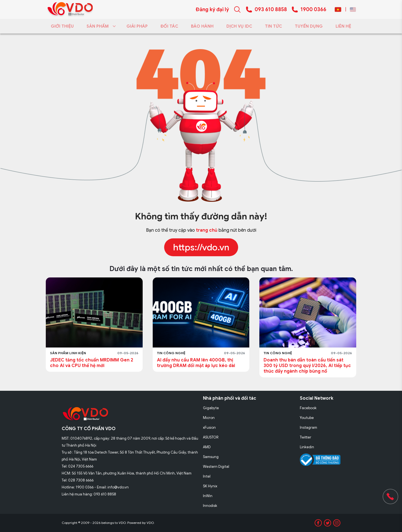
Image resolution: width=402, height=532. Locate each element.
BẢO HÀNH (202, 26)
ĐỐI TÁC (169, 26)
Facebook (308, 408)
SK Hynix (210, 486)
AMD (207, 447)
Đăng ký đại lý (212, 9)
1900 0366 (313, 9)
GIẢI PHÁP (137, 26)
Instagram (308, 427)
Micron (209, 418)
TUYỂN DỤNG (309, 26)
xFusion (209, 427)
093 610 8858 (271, 9)
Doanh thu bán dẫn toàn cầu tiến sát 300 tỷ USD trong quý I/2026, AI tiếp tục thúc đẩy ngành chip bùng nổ (307, 366)
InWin (208, 496)
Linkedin (307, 447)
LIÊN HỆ (343, 26)
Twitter (306, 437)
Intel (207, 476)
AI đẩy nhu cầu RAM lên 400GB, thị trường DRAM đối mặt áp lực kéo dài (196, 363)
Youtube (307, 418)
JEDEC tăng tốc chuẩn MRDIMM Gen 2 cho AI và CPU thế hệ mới (92, 363)
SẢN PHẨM (100, 26)
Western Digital (216, 467)
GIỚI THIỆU (62, 26)
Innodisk (210, 506)
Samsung (211, 457)
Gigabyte (211, 408)
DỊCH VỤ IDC (239, 26)
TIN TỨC (273, 26)
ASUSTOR (211, 437)
